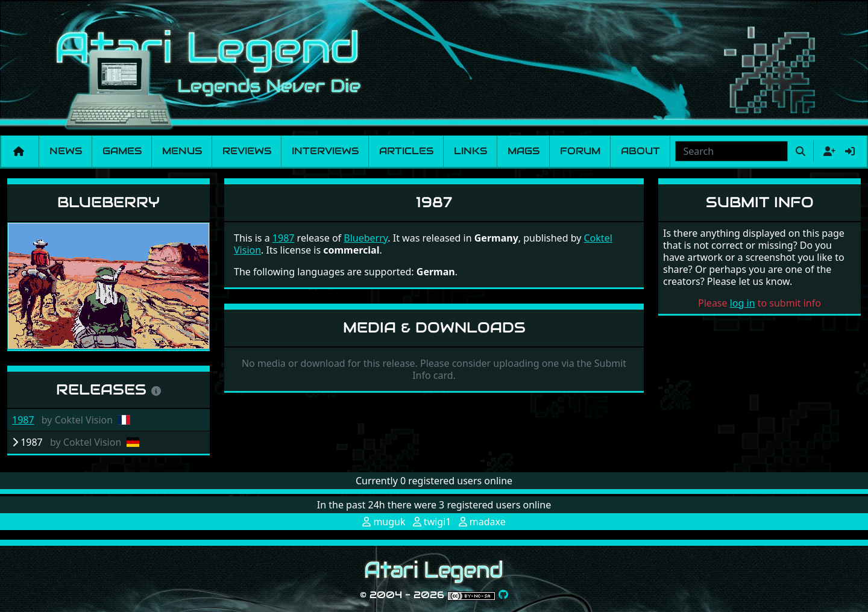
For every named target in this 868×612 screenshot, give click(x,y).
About (640, 151)
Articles (406, 151)
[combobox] (731, 151)
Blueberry (108, 202)
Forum (580, 151)
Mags (524, 151)
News (66, 151)
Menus (182, 151)
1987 (23, 420)
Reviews (247, 151)
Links (470, 151)
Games (122, 151)
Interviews (325, 151)
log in (743, 303)
